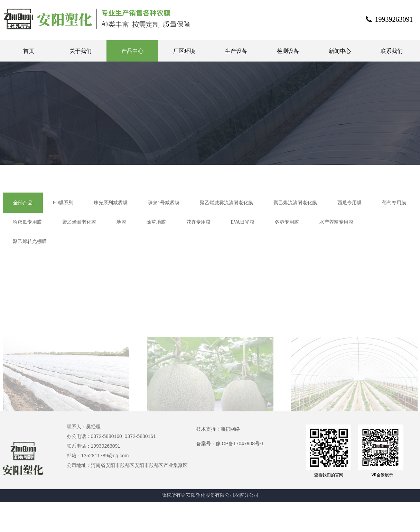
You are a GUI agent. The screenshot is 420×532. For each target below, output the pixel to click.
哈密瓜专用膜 (27, 222)
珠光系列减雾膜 (111, 203)
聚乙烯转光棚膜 (30, 241)
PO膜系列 (63, 203)
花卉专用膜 (198, 222)
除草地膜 (156, 222)
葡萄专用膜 (394, 203)
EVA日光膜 (243, 222)
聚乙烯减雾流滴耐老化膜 (226, 203)
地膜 (121, 222)
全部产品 (23, 203)
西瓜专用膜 (349, 203)
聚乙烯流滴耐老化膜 (295, 203)
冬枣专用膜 (287, 222)
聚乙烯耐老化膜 (79, 222)
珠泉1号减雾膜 (164, 203)
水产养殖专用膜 (336, 222)
